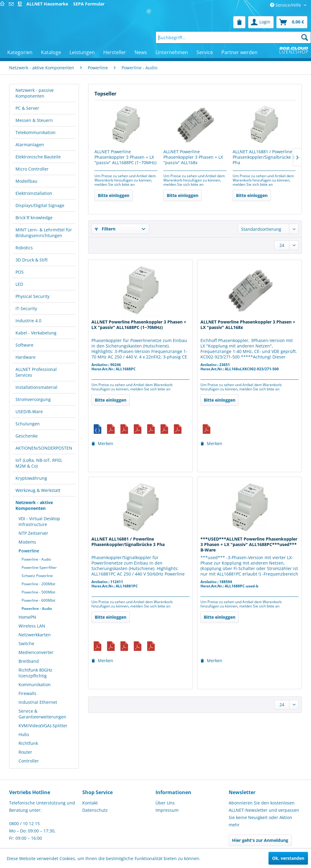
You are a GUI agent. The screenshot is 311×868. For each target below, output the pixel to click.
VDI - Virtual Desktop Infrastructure (39, 521)
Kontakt (90, 803)
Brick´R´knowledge (34, 218)
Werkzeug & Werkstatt (38, 490)
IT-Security (26, 308)
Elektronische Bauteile (38, 157)
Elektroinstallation (34, 193)
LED (19, 284)
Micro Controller (32, 169)
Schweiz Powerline (37, 576)
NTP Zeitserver (33, 533)
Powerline (29, 551)
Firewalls (27, 693)
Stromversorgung (33, 399)
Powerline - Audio (36, 559)
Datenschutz (95, 810)
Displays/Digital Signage (40, 205)
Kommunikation (35, 685)
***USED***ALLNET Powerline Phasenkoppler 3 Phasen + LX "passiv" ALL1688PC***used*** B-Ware (249, 545)
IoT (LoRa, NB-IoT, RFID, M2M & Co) (39, 463)
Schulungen (28, 424)
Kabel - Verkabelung (36, 333)
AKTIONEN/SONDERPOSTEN (44, 448)
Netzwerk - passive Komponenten (35, 93)
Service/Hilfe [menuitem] (286, 5)
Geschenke (27, 436)
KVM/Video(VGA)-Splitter (43, 726)
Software (24, 345)
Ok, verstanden (288, 858)
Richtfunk (28, 743)
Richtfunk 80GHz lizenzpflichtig (35, 673)
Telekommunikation (36, 132)
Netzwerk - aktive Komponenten (34, 505)
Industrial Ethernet (38, 702)
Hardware (26, 357)
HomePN (27, 617)
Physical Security (32, 296)
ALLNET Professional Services (36, 372)
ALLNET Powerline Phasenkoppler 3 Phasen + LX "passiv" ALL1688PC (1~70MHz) (125, 157)
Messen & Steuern (34, 120)
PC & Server (27, 108)
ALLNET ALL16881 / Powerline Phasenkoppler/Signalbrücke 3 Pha (264, 157)
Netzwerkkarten (35, 635)
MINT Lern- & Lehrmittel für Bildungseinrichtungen (44, 233)
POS (20, 272)
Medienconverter (36, 652)
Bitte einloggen (114, 195)
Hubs (24, 734)
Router (25, 752)
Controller (29, 761)
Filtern (105, 229)
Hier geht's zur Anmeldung (260, 840)
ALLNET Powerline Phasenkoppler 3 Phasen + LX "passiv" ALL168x (193, 157)
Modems (27, 542)
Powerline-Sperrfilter (39, 567)
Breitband (29, 661)
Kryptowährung (31, 478)
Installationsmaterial (36, 387)
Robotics (24, 248)
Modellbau (26, 181)
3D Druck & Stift (32, 260)
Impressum (167, 810)
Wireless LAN (32, 626)
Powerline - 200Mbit (38, 584)
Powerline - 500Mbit (38, 592)
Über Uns (165, 803)
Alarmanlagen (30, 145)
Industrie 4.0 (28, 321)
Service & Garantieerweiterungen (42, 714)
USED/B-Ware (29, 412)
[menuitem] (239, 22)
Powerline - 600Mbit (38, 600)
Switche (26, 643)
